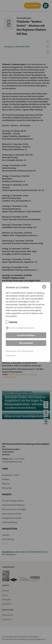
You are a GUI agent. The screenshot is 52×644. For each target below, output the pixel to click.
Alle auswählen (26, 343)
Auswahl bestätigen (26, 335)
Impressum (11, 356)
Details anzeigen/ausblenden (22, 328)
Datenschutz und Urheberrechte (20, 351)
